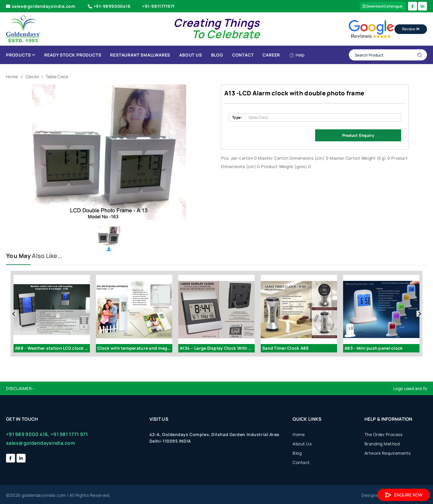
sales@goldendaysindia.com (41, 6)
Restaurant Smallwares (140, 55)
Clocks (32, 77)
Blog (217, 55)
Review (411, 29)
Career (271, 55)
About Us (190, 55)
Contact (243, 55)
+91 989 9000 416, (28, 434)
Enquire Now (404, 495)
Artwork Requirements (388, 453)
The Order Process (384, 434)
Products (21, 55)
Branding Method (382, 444)
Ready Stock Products (73, 55)
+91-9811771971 (158, 6)
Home (12, 77)
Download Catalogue (383, 6)
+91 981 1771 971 (69, 434)
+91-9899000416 (109, 6)
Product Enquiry (358, 135)
